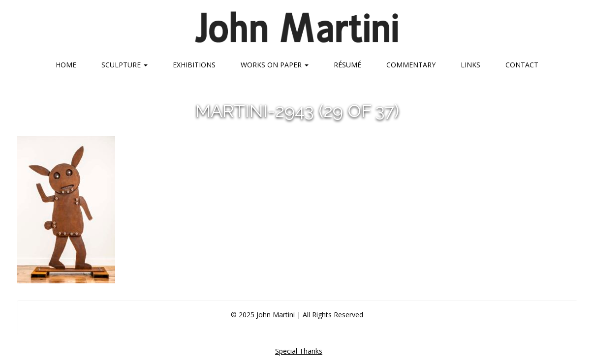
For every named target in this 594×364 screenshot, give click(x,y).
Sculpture (125, 65)
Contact (522, 65)
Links (470, 65)
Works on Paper (275, 65)
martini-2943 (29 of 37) (297, 111)
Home (66, 65)
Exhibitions (194, 65)
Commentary (411, 65)
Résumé (347, 65)
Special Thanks (299, 351)
